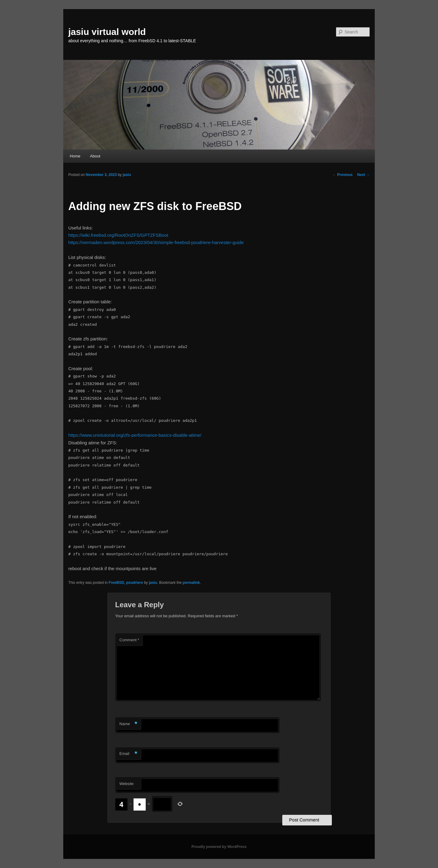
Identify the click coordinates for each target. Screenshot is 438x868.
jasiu (127, 175)
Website (127, 784)
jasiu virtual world (107, 32)
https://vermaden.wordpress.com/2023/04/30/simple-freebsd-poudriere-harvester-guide (156, 242)
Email (129, 754)
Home (75, 156)
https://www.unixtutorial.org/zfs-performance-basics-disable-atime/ (135, 435)
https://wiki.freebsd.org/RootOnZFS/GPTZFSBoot (118, 235)
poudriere (134, 583)
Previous (342, 175)
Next (363, 175)
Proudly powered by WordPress (219, 847)
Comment (129, 640)
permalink (191, 583)
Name (129, 724)
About (95, 156)
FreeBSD (116, 583)
